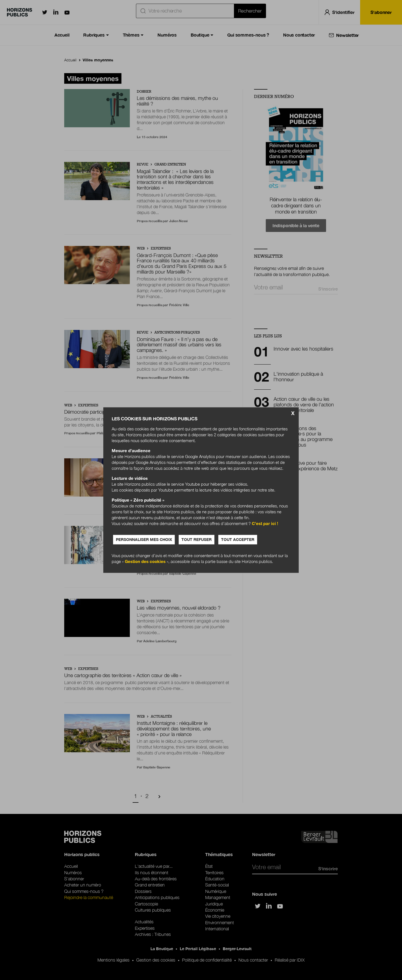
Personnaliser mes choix (144, 539)
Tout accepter (238, 539)
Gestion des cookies (145, 561)
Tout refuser (197, 539)
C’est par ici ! (265, 523)
